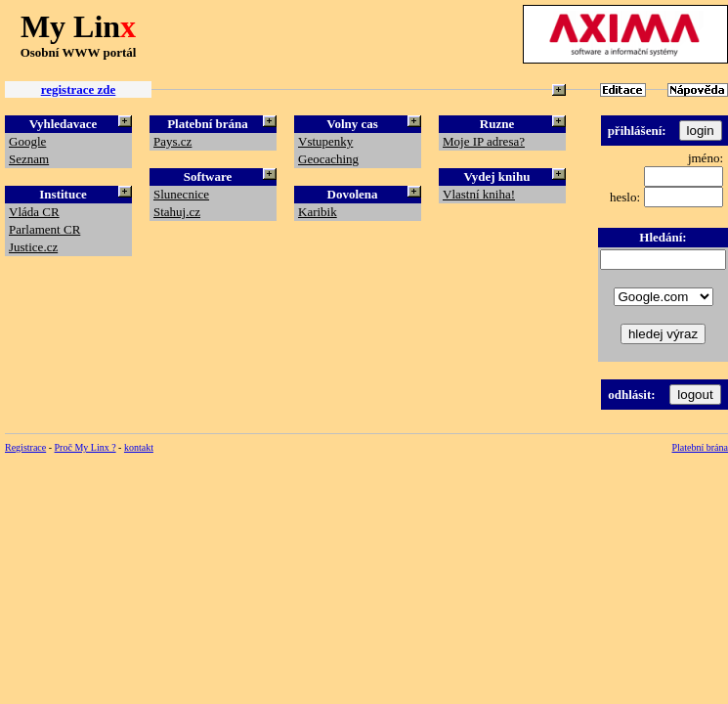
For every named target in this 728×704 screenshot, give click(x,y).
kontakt (139, 447)
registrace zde (79, 89)
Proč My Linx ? (86, 447)
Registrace (25, 447)
